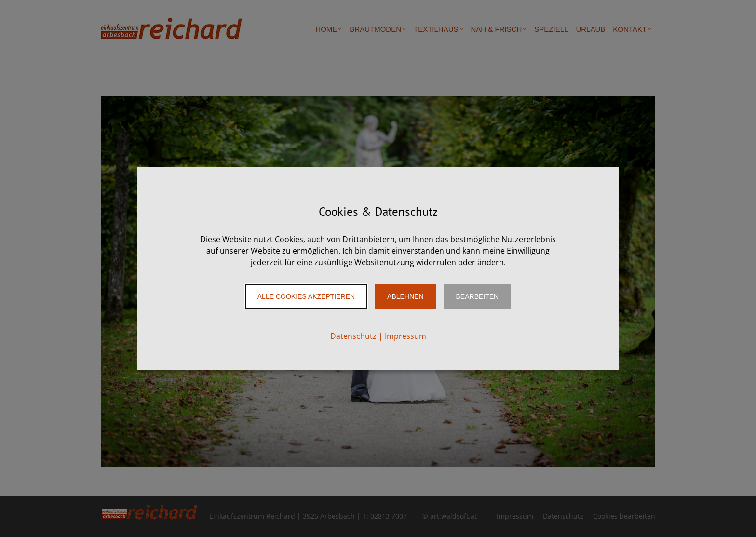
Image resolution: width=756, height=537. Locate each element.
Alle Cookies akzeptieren (306, 296)
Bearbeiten (478, 296)
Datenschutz (353, 336)
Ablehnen (405, 296)
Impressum (405, 336)
